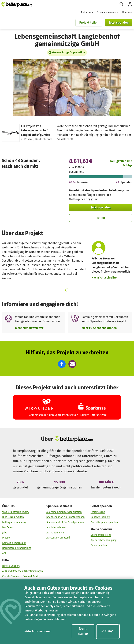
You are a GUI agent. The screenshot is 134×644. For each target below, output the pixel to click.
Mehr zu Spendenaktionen (99, 328)
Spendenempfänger (82, 195)
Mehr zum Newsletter (29, 328)
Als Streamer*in (55, 533)
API (4, 553)
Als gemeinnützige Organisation (64, 512)
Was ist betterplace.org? (16, 512)
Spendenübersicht (101, 535)
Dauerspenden (99, 545)
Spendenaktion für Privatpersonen (66, 517)
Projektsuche (98, 512)
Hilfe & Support (11, 566)
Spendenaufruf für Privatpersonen (65, 522)
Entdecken (87, 12)
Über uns (127, 12)
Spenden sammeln (108, 12)
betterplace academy (14, 522)
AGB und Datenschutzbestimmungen (23, 571)
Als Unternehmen (56, 527)
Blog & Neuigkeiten (13, 517)
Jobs (5, 533)
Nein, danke (83, 631)
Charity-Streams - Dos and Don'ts (21, 576)
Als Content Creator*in (59, 538)
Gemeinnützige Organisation (68, 52)
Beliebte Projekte (100, 517)
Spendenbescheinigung (103, 540)
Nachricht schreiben (105, 277)
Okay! (107, 631)
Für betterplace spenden (104, 522)
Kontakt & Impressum (14, 543)
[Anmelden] (130, 4)
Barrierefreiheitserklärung (17, 548)
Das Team (8, 527)
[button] (62, 364)
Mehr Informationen (38, 631)
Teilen (101, 218)
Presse (6, 538)
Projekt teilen (89, 23)
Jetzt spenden (119, 23)
